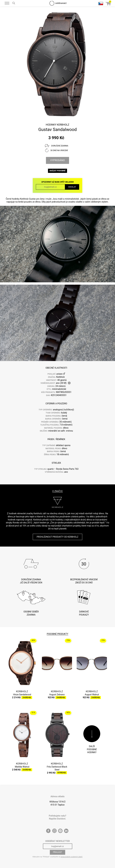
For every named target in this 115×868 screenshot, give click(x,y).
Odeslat (72, 187)
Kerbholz (63, 125)
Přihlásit (57, 852)
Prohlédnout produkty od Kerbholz (57, 537)
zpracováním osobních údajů (72, 857)
